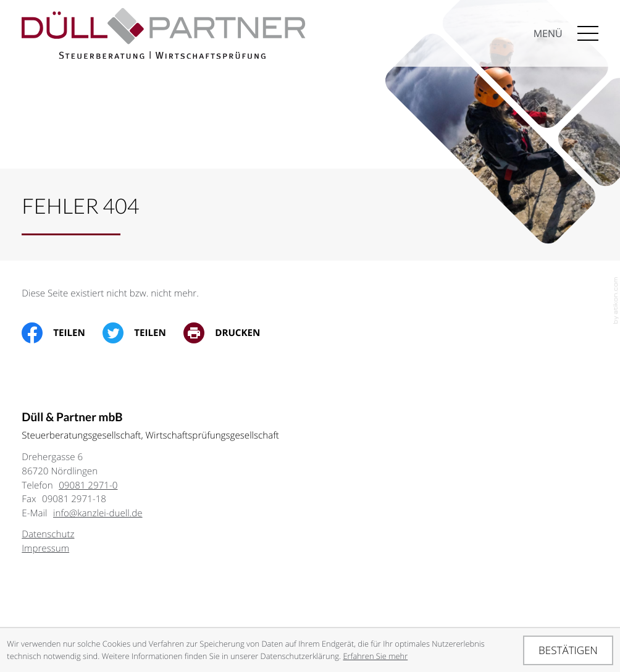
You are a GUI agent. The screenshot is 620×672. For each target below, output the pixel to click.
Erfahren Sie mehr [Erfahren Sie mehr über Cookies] (375, 656)
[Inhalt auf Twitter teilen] (143, 333)
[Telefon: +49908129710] (88, 485)
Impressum (45, 548)
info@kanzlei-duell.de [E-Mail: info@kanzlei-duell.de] (98, 513)
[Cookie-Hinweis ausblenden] (568, 650)
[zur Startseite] (164, 44)
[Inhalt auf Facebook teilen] (62, 333)
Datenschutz (48, 534)
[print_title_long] (231, 333)
